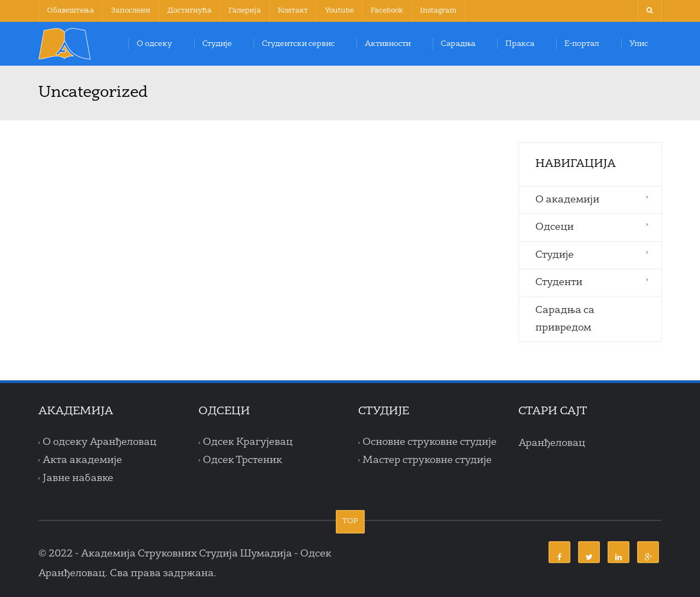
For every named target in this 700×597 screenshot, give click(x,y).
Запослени (131, 11)
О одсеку (154, 44)
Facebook (387, 11)
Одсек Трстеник (243, 460)
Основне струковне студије (430, 443)
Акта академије (82, 460)
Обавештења (71, 11)
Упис (639, 44)
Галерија (245, 11)
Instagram (438, 11)
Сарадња (458, 44)
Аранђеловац (552, 443)
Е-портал (582, 44)
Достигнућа (189, 11)
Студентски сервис (298, 44)
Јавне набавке (78, 478)
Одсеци (555, 227)
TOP (350, 521)
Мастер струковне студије (427, 460)
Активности (388, 44)
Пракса (520, 44)
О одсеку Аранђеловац (100, 443)
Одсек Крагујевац (248, 443)
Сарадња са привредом (565, 319)
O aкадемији (567, 200)
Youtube (339, 11)
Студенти (559, 282)
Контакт (293, 11)
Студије (217, 44)
